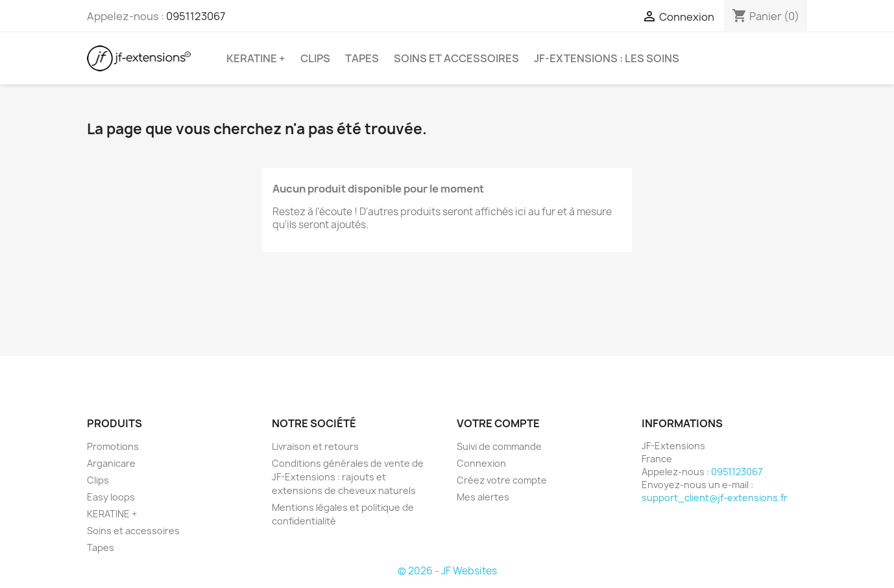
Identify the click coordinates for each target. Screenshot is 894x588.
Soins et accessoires (456, 58)
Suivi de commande (499, 446)
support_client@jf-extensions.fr (715, 498)
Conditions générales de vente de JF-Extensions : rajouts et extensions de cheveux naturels (348, 477)
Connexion (481, 463)
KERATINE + (256, 58)
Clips (315, 58)
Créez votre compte (502, 480)
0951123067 (196, 16)
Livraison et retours (315, 446)
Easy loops (111, 497)
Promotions (113, 446)
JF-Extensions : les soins (607, 58)
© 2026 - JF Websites (447, 571)
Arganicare (111, 463)
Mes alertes (483, 497)
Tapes (362, 58)
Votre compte (498, 423)
